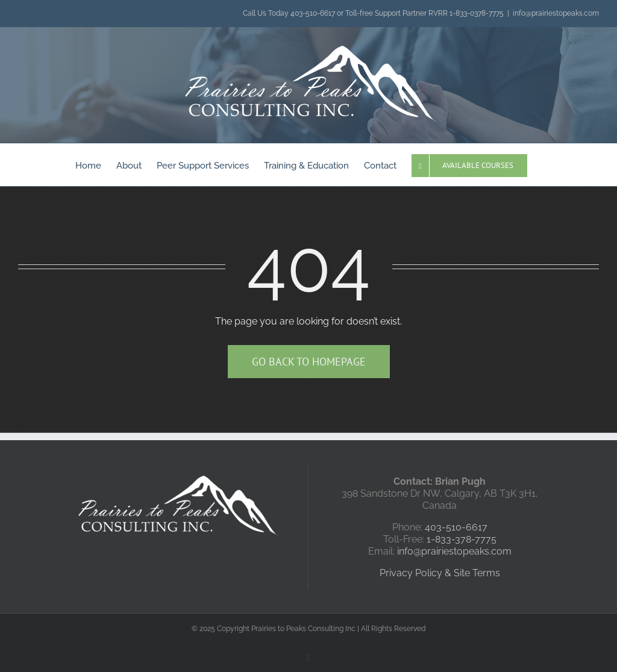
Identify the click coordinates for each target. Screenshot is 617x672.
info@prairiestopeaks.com (556, 13)
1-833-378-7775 (462, 539)
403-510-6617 (313, 13)
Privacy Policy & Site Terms (440, 573)
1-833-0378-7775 (477, 13)
